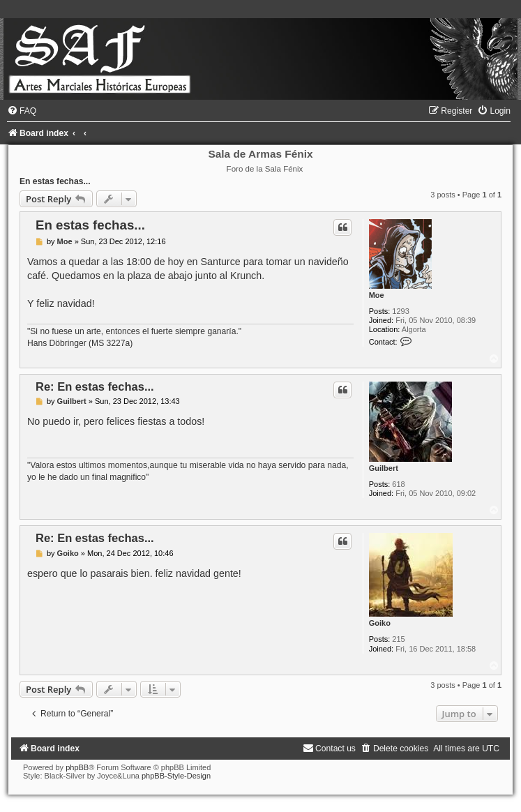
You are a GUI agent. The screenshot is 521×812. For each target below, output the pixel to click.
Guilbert (384, 468)
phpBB (77, 767)
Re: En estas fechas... (95, 386)
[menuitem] (22, 111)
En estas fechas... (55, 181)
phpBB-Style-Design (176, 776)
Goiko (380, 623)
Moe (377, 295)
